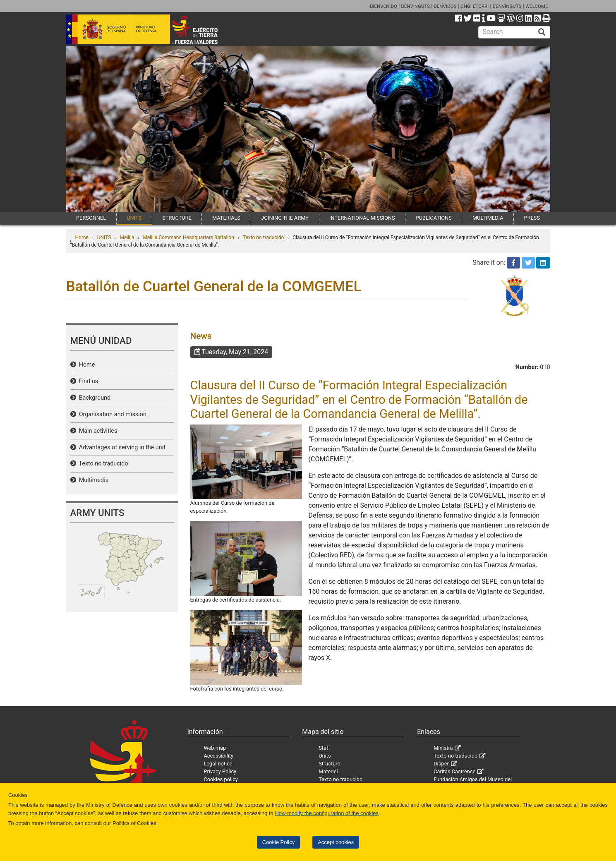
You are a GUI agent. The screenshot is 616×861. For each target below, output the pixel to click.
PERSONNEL (91, 218)
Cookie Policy (278, 842)
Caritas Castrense (454, 771)
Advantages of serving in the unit (121, 447)
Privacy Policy (220, 771)
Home (82, 237)
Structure (329, 764)
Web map (215, 748)
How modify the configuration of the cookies (327, 813)
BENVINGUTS (415, 6)
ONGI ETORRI (475, 6)
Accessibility (218, 756)
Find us (87, 381)
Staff (324, 748)
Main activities (97, 431)
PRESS (532, 218)
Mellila (127, 237)
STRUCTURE (177, 218)
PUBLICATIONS (434, 218)
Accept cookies (336, 842)
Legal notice (218, 764)
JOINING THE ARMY (285, 218)
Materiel (328, 771)
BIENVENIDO (384, 6)
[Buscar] (542, 32)
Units (325, 756)
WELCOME (537, 6)
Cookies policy (221, 779)
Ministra (443, 748)
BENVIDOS (445, 6)
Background (93, 398)
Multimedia (92, 480)
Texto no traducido (263, 237)
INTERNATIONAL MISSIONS (362, 218)
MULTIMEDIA (488, 218)
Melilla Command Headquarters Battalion (188, 237)
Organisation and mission (111, 414)
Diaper (441, 764)
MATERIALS (226, 218)
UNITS (134, 218)
